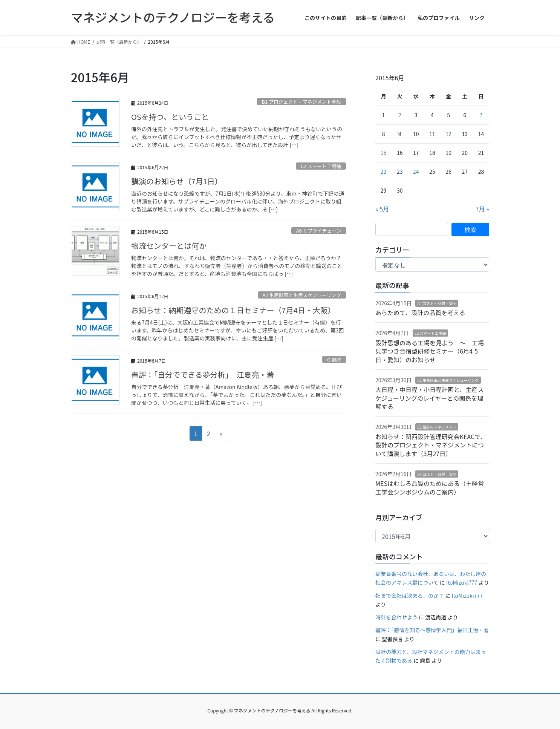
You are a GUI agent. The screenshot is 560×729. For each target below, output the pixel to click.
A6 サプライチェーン (319, 230)
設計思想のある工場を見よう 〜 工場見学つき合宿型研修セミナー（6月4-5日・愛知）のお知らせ (430, 351)
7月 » (482, 209)
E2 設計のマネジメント (437, 427)
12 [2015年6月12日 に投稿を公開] (448, 134)
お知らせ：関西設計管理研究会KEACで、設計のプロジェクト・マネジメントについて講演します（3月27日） (431, 445)
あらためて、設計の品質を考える (420, 312)
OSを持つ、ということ (170, 117)
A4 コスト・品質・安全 (437, 303)
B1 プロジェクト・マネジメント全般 (301, 102)
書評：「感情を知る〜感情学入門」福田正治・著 (432, 630)
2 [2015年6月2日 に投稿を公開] (400, 115)
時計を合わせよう (396, 617)
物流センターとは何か (169, 246)
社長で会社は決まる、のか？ (410, 596)
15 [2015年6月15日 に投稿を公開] (384, 153)
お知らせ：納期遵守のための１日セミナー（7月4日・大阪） (233, 310)
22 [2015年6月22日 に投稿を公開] (384, 172)
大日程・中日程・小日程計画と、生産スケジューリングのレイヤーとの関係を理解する (429, 398)
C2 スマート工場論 (321, 166)
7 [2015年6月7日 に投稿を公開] (481, 115)
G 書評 (334, 359)
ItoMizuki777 (462, 582)
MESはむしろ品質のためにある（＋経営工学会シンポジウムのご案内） (430, 487)
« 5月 (382, 209)
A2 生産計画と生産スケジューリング (302, 295)
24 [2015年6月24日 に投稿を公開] (416, 172)
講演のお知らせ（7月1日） (177, 181)
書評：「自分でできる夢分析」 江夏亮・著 (203, 374)
